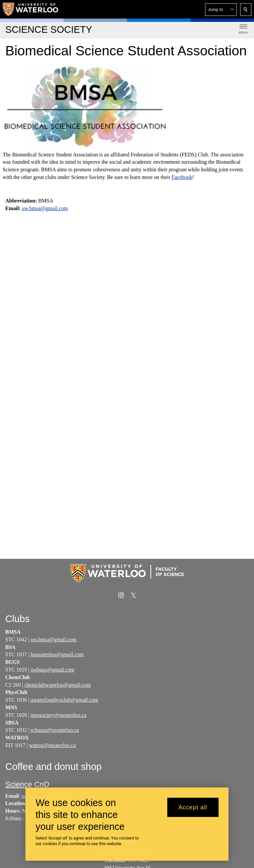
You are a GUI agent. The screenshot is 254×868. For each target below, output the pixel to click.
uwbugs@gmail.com (53, 670)
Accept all (193, 807)
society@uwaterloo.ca (63, 715)
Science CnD (27, 784)
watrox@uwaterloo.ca (52, 745)
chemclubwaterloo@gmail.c (54, 685)
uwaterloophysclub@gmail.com (64, 700)
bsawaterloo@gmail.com (57, 654)
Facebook (182, 177)
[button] (221, 10)
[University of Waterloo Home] (31, 9)
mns (35, 715)
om (87, 685)
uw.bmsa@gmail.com (45, 208)
